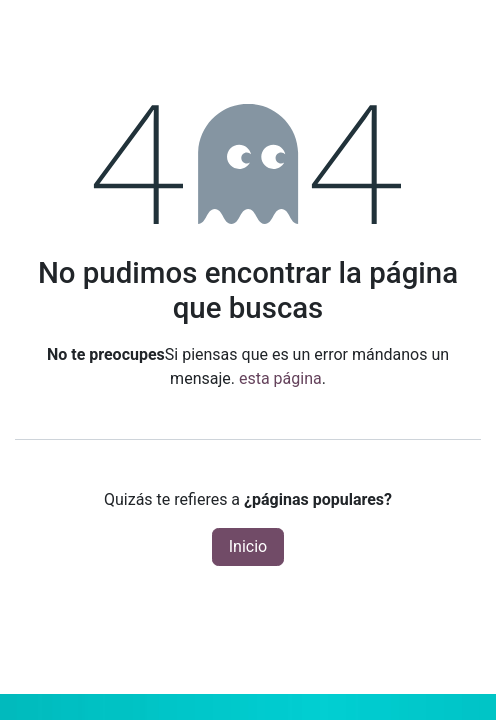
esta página (280, 378)
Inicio (248, 546)
